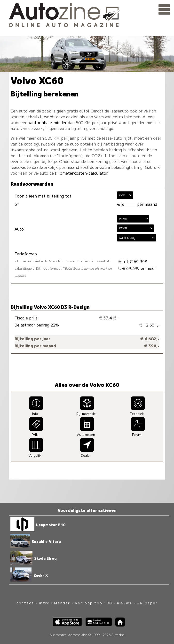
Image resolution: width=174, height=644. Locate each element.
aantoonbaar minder (47, 122)
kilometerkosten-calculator (81, 173)
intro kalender (55, 603)
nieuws (124, 603)
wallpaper (147, 603)
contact (25, 603)
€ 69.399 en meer (137, 268)
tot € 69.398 (133, 261)
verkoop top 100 (94, 603)
